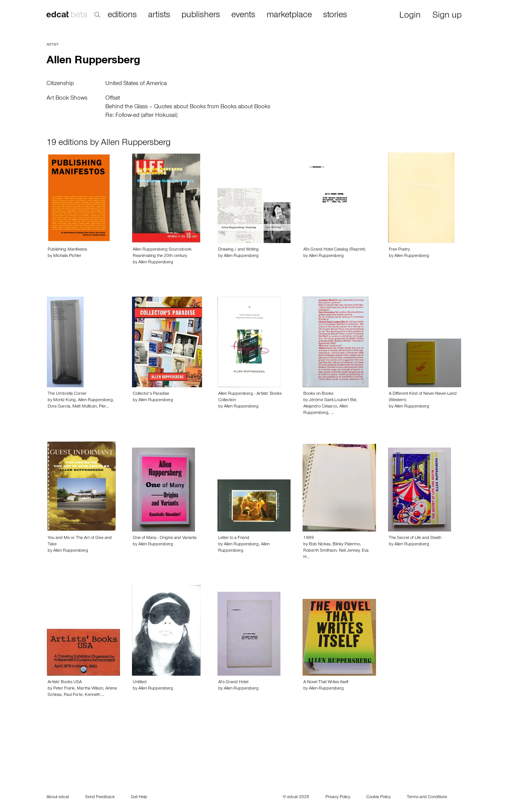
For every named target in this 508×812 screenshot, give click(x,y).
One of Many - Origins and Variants (165, 538)
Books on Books (318, 394)
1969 (309, 538)
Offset (113, 99)
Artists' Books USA (65, 682)
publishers (201, 15)
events (243, 15)
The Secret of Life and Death (415, 538)
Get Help (139, 797)
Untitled (140, 682)
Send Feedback (100, 797)
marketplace (289, 15)
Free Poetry (399, 250)
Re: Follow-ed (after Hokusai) (141, 116)
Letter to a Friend (234, 538)
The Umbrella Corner (67, 394)
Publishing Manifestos (67, 250)
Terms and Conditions (427, 797)
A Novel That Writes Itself (326, 682)
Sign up (447, 16)
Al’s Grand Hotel (233, 682)
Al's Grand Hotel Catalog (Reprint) (334, 250)
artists (159, 15)
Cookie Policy (378, 797)
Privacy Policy (338, 797)
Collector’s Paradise (151, 394)
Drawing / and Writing (238, 250)
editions (122, 15)
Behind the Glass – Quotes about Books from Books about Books (188, 107)
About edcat (58, 797)
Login (410, 16)
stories (335, 15)
